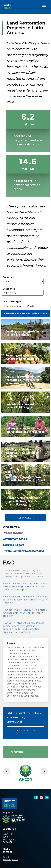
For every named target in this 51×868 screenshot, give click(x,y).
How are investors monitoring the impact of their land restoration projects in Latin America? (25, 600)
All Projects (26, 518)
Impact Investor (13, 533)
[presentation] (7, 771)
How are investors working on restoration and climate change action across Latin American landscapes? (26, 587)
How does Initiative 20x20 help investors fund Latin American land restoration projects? (25, 613)
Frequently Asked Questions (26, 314)
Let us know (26, 731)
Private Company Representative (24, 551)
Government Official (15, 539)
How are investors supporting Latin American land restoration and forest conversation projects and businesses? (24, 574)
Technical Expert (13, 545)
